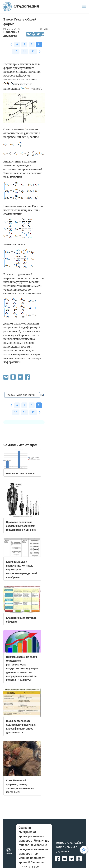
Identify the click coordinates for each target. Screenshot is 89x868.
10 (16, 51)
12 (33, 51)
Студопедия (21, 6)
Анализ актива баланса (20, 473)
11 (24, 51)
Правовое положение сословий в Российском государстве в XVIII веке (21, 526)
